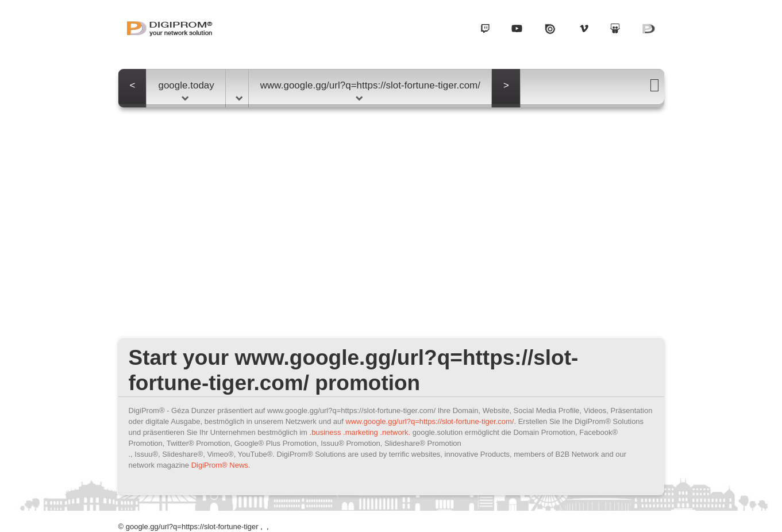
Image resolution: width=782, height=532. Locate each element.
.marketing (361, 432)
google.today (186, 90)
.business (325, 432)
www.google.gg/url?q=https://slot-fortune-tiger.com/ (370, 90)
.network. (395, 432)
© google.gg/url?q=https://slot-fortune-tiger (188, 527)
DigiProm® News (220, 465)
